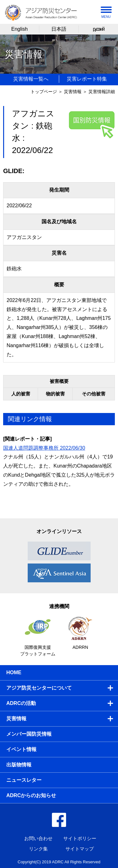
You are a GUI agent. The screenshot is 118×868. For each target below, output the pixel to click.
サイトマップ (80, 849)
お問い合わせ (38, 838)
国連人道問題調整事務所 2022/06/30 (44, 448)
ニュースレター (24, 780)
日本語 (59, 29)
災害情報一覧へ (31, 79)
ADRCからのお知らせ (31, 795)
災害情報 (73, 92)
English (20, 29)
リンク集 (38, 849)
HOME (14, 672)
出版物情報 (19, 765)
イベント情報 (21, 749)
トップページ (44, 92)
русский (98, 29)
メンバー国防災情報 (29, 734)
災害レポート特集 (87, 79)
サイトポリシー (80, 838)
